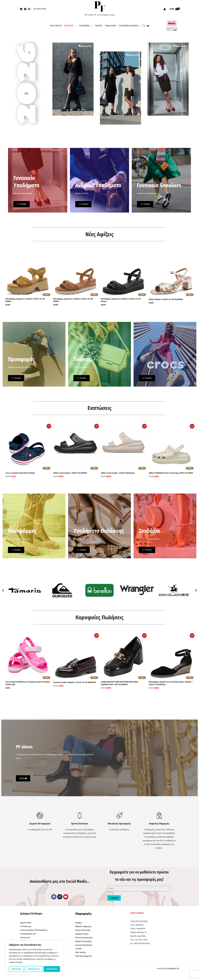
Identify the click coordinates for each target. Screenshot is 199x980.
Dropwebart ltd (173, 968)
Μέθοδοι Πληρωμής (83, 926)
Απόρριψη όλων (34, 969)
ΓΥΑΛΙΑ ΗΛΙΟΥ (110, 26)
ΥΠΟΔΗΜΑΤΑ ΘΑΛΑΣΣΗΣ (130, 26)
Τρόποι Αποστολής (83, 930)
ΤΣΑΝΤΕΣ (99, 26)
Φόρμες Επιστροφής (83, 941)
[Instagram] (25, 9)
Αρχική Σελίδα (26, 923)
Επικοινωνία (25, 937)
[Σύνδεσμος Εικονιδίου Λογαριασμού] (165, 9)
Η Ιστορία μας (26, 926)
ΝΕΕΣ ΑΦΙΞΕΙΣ (56, 26)
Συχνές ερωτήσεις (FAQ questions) (34, 930)
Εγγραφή (114, 898)
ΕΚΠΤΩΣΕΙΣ (70, 26)
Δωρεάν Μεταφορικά (84, 945)
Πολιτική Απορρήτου (84, 956)
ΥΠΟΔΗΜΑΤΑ (86, 26)
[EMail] (29, 9)
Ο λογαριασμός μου (28, 934)
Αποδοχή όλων (52, 969)
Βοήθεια (79, 923)
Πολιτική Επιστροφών (84, 938)
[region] (34, 958)
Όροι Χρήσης (80, 952)
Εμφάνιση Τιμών (82, 934)
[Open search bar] (144, 26)
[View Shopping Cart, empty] (174, 9)
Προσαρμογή (16, 969)
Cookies (78, 949)
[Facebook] (21, 9)
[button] (3, 590)
